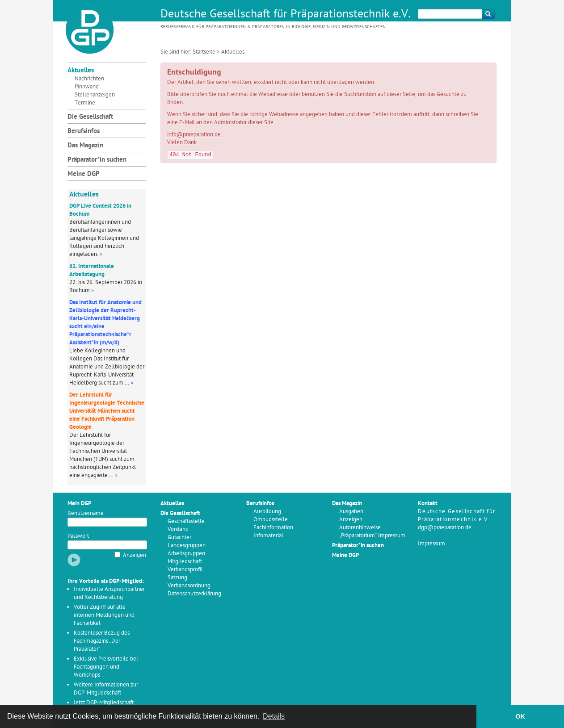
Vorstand (178, 529)
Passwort (78, 536)
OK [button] (520, 716)
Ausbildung (267, 512)
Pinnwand (87, 87)
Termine (85, 103)
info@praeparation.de (194, 135)
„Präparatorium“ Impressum (372, 536)
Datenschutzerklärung (194, 594)
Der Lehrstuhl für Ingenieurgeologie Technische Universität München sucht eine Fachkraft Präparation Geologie (107, 411)
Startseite (204, 52)
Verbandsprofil (185, 570)
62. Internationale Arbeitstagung (92, 270)
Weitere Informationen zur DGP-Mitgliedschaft (106, 689)
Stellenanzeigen (95, 95)
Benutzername (86, 513)
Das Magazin (85, 146)
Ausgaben (351, 512)
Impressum (431, 544)
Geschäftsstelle (186, 521)
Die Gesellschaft (90, 117)
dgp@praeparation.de (445, 528)
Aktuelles (81, 71)
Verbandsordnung (189, 586)
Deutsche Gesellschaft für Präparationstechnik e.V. (286, 15)
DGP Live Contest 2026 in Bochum (100, 210)
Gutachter (179, 538)
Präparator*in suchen (97, 160)
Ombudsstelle (271, 520)
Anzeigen (135, 555)
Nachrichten (89, 79)
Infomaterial (268, 536)
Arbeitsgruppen (186, 554)
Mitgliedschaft (185, 562)
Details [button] (274, 716)
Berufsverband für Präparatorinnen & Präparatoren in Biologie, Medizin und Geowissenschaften (273, 27)
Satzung (177, 578)
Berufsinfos (84, 132)
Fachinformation (273, 528)
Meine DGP (84, 174)
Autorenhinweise (360, 528)
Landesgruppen (187, 546)
